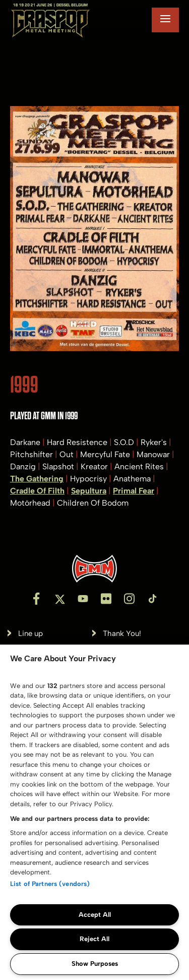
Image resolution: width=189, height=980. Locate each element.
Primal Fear (134, 491)
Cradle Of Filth (37, 491)
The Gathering (37, 479)
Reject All (94, 939)
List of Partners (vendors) (50, 884)
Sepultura (89, 491)
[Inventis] (94, 569)
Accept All (95, 915)
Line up (30, 634)
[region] (94, 812)
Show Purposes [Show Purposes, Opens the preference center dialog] (95, 964)
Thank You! (122, 634)
